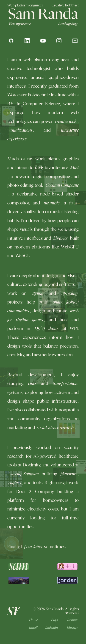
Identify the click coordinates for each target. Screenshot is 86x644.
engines (15, 483)
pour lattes (33, 547)
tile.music (52, 203)
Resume (73, 620)
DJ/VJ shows (47, 329)
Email (33, 627)
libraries (60, 238)
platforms (68, 474)
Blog (54, 620)
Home (33, 620)
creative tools (65, 122)
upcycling (69, 294)
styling (38, 294)
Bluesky (72, 627)
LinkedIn (52, 627)
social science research (56, 428)
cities (33, 383)
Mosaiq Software (24, 474)
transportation (65, 384)
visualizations (20, 130)
